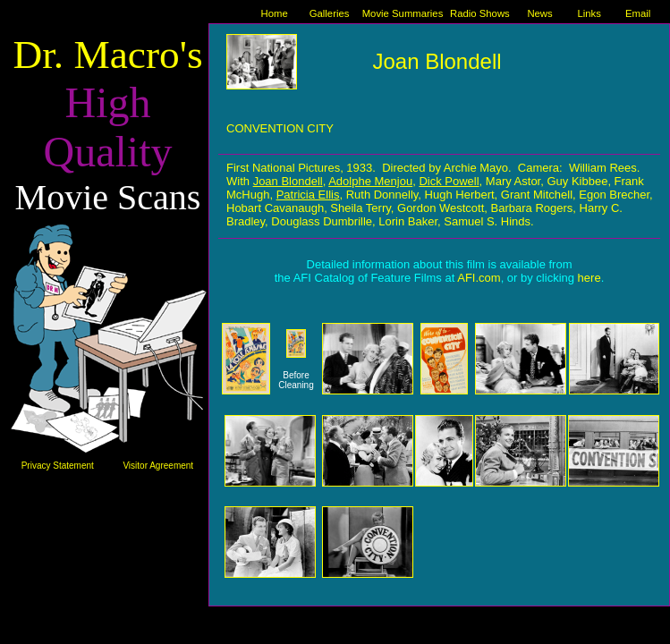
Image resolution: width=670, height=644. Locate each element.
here (589, 278)
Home (275, 13)
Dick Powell (449, 181)
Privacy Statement (58, 466)
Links (589, 13)
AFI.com (479, 278)
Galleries (330, 13)
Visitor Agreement (158, 466)
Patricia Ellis (308, 195)
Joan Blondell (437, 61)
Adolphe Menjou (370, 181)
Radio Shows (480, 13)
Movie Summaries (403, 13)
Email (638, 13)
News (539, 13)
